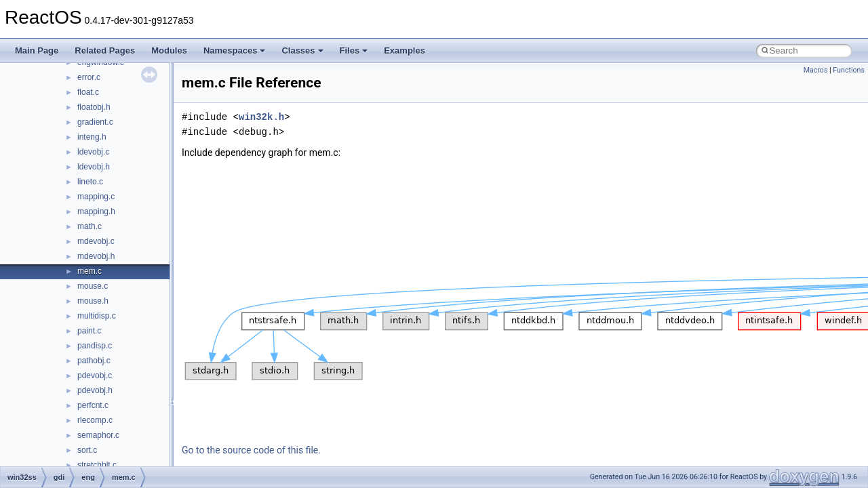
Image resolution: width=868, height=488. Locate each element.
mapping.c (96, 197)
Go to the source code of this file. (251, 450)
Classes (302, 50)
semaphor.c (98, 435)
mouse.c (93, 286)
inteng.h (92, 137)
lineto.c (90, 182)
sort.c (87, 450)
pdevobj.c (95, 375)
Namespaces (235, 50)
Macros (816, 70)
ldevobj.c (93, 152)
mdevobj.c (96, 241)
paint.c (89, 331)
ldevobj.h (94, 167)
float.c (88, 92)
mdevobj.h (96, 256)
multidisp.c (97, 316)
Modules (169, 50)
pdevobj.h (95, 390)
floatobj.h (94, 107)
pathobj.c (94, 361)
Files (354, 50)
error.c (89, 77)
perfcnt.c (93, 405)
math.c (90, 226)
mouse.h (93, 301)
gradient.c (95, 122)
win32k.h (261, 117)
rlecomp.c (95, 420)
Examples (405, 50)
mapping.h (96, 211)
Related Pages (105, 50)
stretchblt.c (97, 465)
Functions (849, 70)
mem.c (90, 271)
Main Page (37, 50)
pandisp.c (95, 346)
